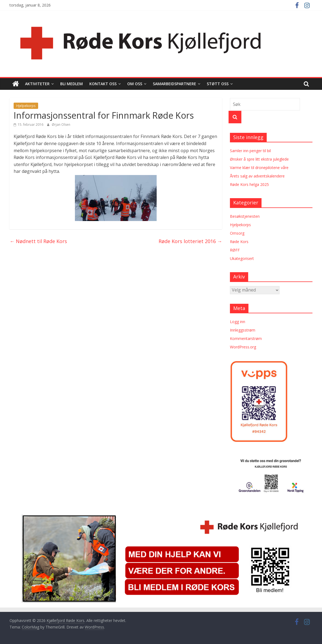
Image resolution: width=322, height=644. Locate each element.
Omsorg (237, 233)
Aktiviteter (37, 84)
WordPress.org (243, 347)
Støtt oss (218, 84)
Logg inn (238, 322)
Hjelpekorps (26, 106)
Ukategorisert (242, 258)
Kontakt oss (103, 84)
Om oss (135, 84)
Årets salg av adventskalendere (257, 176)
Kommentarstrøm (246, 338)
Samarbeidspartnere (174, 84)
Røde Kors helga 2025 (249, 184)
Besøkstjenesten (245, 216)
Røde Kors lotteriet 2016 (190, 241)
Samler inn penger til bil (250, 151)
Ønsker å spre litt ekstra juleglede (259, 159)
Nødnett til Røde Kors (38, 241)
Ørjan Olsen (61, 125)
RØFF (235, 250)
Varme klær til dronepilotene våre (259, 168)
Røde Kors (239, 242)
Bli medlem (72, 84)
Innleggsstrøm (243, 330)
